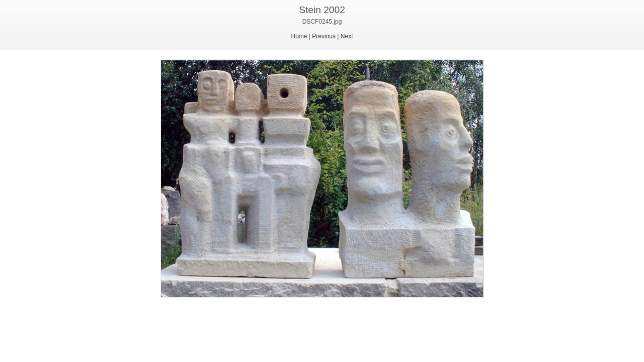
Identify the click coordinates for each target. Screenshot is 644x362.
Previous (324, 36)
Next (347, 36)
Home (299, 36)
